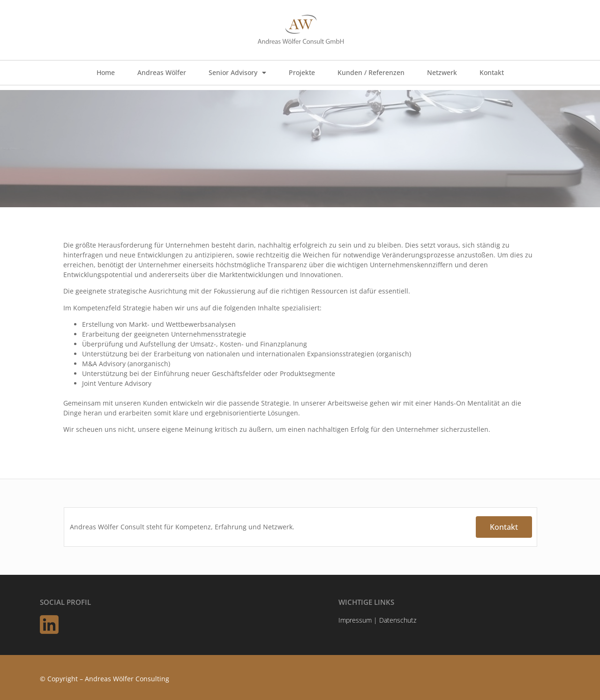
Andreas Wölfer (162, 72)
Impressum (355, 620)
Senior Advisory (237, 73)
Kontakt (492, 72)
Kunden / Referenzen (371, 72)
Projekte (302, 72)
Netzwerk (442, 72)
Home (106, 72)
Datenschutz (398, 620)
